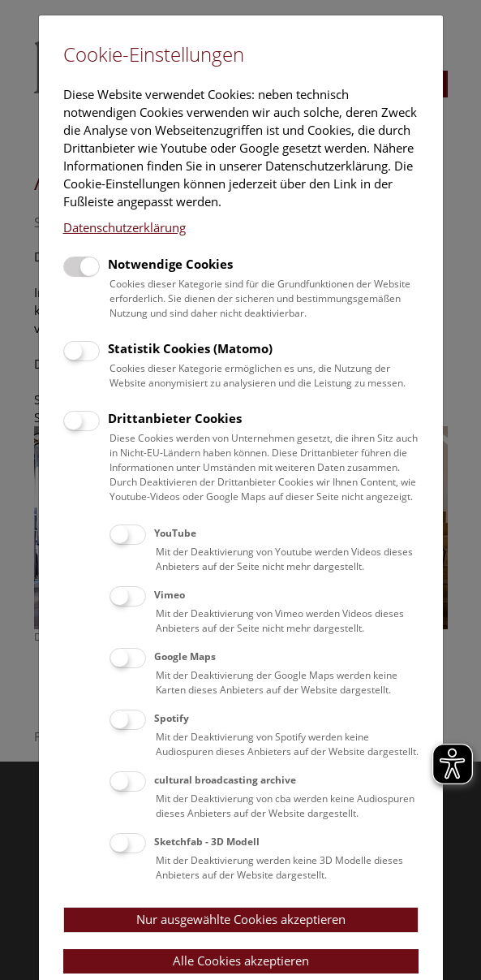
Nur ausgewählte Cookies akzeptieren (241, 919)
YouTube (175, 533)
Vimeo (170, 595)
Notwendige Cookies (170, 264)
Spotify (172, 718)
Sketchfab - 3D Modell (207, 842)
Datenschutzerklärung (125, 227)
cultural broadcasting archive (225, 780)
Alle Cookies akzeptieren (241, 961)
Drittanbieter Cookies (175, 418)
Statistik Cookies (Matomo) (190, 348)
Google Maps (185, 656)
